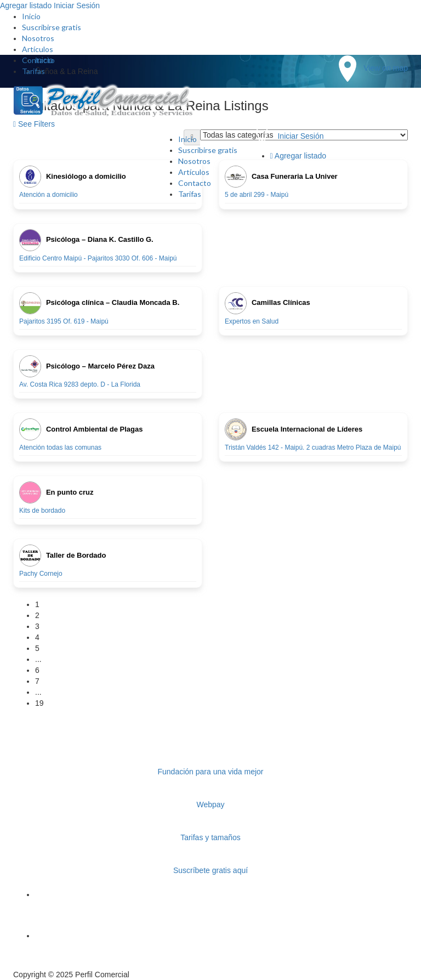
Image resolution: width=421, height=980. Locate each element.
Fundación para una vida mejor (210, 772)
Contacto (38, 60)
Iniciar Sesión (77, 5)
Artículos (38, 49)
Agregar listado (26, 5)
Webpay (210, 805)
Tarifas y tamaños (210, 837)
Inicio (31, 16)
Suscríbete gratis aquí (210, 870)
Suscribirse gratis (52, 27)
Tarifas (33, 71)
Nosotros (38, 38)
